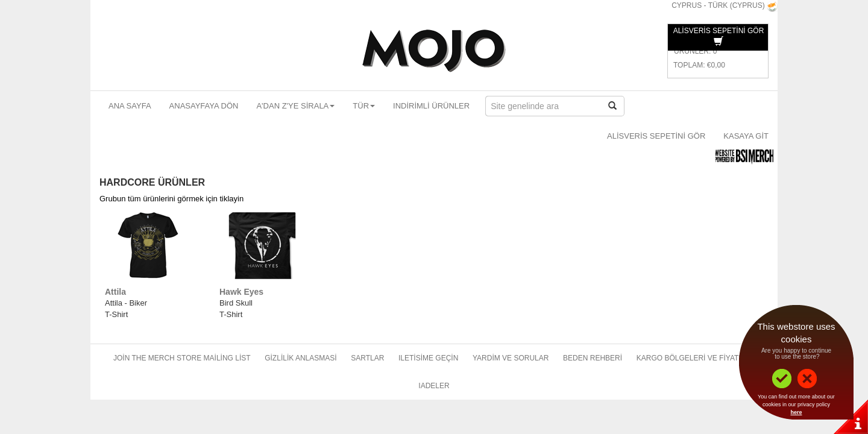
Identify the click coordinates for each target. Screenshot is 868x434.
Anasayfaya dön (204, 106)
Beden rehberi (593, 358)
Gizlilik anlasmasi (300, 358)
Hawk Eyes (241, 292)
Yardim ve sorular (511, 358)
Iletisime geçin (428, 358)
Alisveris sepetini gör (656, 136)
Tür (364, 106)
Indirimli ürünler (431, 106)
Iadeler (434, 386)
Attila (115, 292)
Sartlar (367, 358)
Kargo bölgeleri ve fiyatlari (696, 358)
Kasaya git (746, 136)
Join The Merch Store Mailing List (182, 358)
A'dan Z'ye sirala (295, 106)
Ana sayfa (130, 106)
